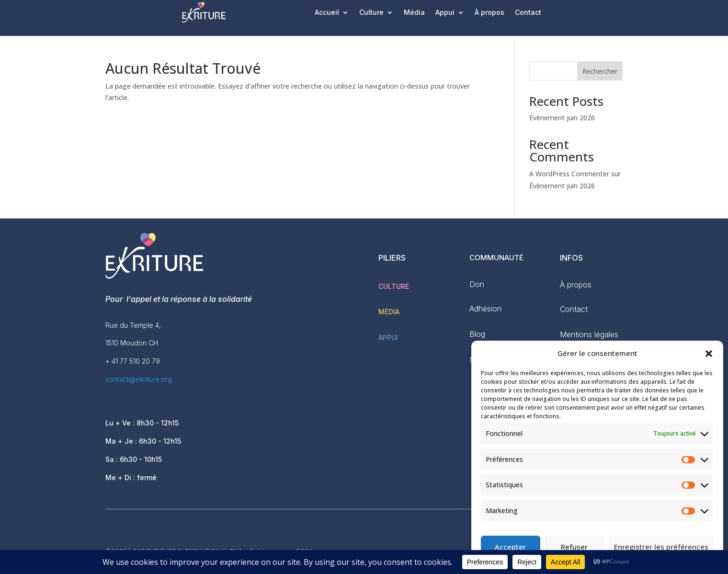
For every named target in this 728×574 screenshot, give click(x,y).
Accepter (510, 547)
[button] (709, 354)
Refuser (574, 547)
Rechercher (600, 71)
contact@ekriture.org (139, 379)
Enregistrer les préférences (661, 547)
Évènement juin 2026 (562, 118)
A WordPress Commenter (569, 174)
